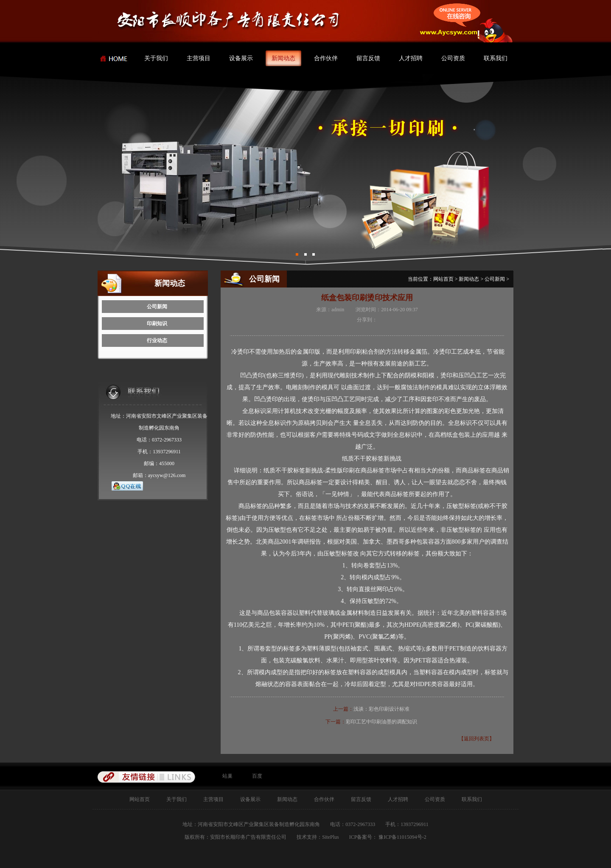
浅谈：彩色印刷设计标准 (381, 709)
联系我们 (496, 58)
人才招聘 (411, 58)
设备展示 (241, 58)
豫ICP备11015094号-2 (402, 837)
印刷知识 (157, 324)
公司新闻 (157, 307)
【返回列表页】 (476, 739)
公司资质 (453, 58)
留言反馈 (368, 58)
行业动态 (157, 341)
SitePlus (330, 837)
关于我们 (156, 58)
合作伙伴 (326, 58)
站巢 (227, 776)
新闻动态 (283, 58)
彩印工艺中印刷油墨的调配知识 (381, 722)
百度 (257, 776)
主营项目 (199, 58)
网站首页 (443, 279)
